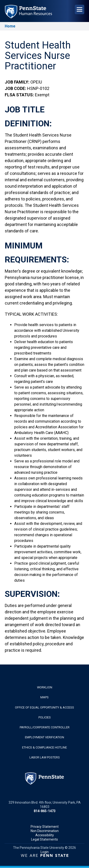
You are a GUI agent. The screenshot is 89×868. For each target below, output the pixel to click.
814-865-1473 (45, 811)
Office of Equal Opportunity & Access (44, 707)
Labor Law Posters (45, 757)
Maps (44, 697)
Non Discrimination (45, 831)
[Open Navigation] (80, 9)
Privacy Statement (45, 827)
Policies (45, 717)
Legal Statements (44, 839)
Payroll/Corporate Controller (45, 727)
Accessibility (45, 835)
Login (45, 852)
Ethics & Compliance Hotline (44, 747)
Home (10, 26)
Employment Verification (44, 737)
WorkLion (45, 687)
